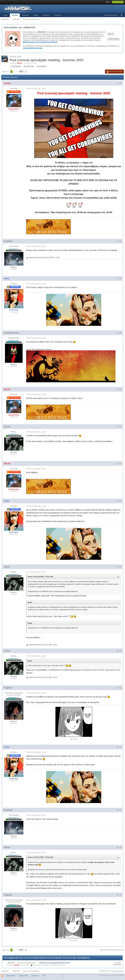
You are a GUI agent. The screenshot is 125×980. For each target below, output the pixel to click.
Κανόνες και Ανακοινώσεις (27, 963)
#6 (119, 427)
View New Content (111, 15)
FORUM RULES (104, 971)
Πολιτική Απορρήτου (117, 971)
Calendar (46, 15)
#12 (119, 747)
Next (21, 71)
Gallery (36, 15)
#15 (119, 895)
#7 (119, 464)
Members (26, 15)
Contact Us (58, 15)
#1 (119, 83)
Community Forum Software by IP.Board (111, 976)
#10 (119, 651)
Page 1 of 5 (6, 72)
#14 (119, 847)
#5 (119, 389)
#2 (119, 241)
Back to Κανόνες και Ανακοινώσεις (112, 950)
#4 (119, 333)
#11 (119, 688)
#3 (119, 279)
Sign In (108, 2)
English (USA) (24, 976)
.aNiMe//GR (11, 963)
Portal (5, 15)
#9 (119, 567)
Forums (15, 15)
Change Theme (11, 976)
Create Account (118, 2)
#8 (119, 501)
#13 (119, 810)
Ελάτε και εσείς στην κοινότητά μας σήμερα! (40, 42)
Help (44, 976)
